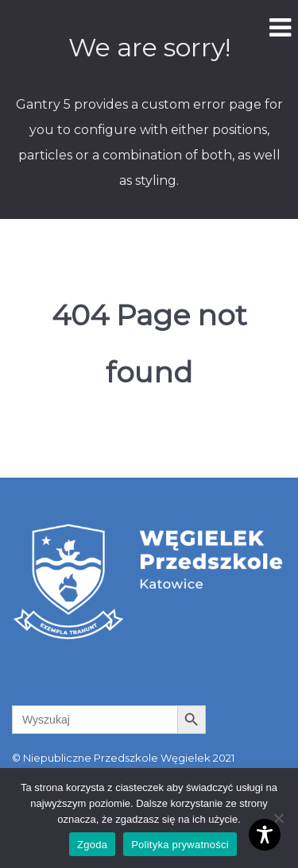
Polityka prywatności (180, 845)
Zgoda (92, 845)
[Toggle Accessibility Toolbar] (265, 835)
